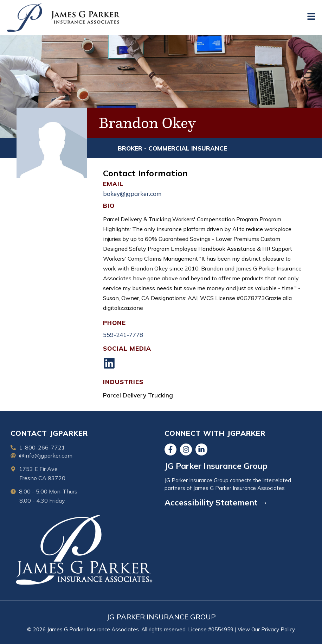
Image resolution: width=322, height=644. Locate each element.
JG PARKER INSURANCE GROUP (161, 617)
